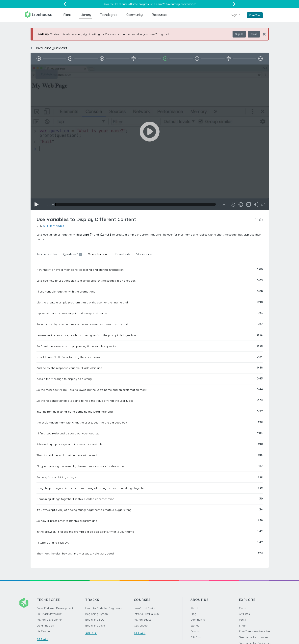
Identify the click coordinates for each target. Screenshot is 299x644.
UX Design (43, 631)
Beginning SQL (95, 619)
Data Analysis (45, 625)
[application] (150, 137)
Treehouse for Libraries (254, 637)
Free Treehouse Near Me (254, 631)
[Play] (37, 204)
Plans (67, 15)
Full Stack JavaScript (50, 614)
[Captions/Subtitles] (249, 204)
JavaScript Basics (145, 608)
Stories (195, 625)
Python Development (50, 619)
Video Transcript (99, 254)
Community (135, 15)
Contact (195, 631)
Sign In (236, 15)
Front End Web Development (55, 608)
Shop (242, 625)
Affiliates (244, 614)
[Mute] (256, 204)
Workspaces (144, 254)
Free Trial (255, 15)
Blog (193, 614)
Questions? (73, 254)
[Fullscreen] (263, 204)
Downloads (123, 254)
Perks (242, 619)
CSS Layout (141, 625)
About (194, 608)
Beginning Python (97, 614)
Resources (160, 15)
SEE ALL (43, 639)
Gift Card (196, 637)
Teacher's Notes (47, 254)
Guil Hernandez (53, 226)
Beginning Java (95, 625)
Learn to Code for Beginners (103, 608)
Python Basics (143, 619)
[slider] (136, 204)
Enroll (254, 34)
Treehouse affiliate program (132, 4)
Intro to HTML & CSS (146, 614)
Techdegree (109, 15)
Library (86, 15)
